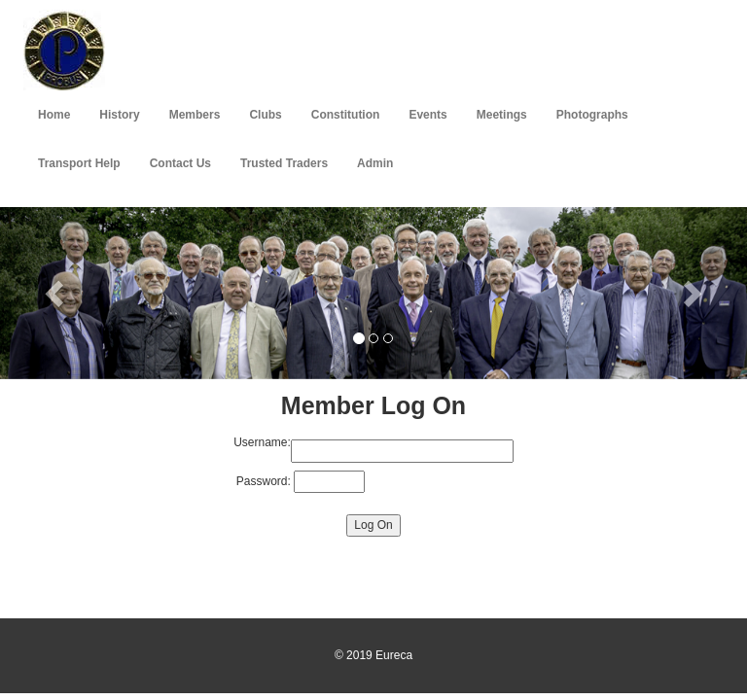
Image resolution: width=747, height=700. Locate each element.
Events (427, 115)
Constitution (346, 115)
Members (195, 115)
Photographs (592, 115)
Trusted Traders (284, 163)
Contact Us (180, 163)
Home (54, 115)
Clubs (265, 115)
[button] (56, 293)
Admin (375, 163)
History (119, 115)
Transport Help (79, 163)
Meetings (502, 115)
